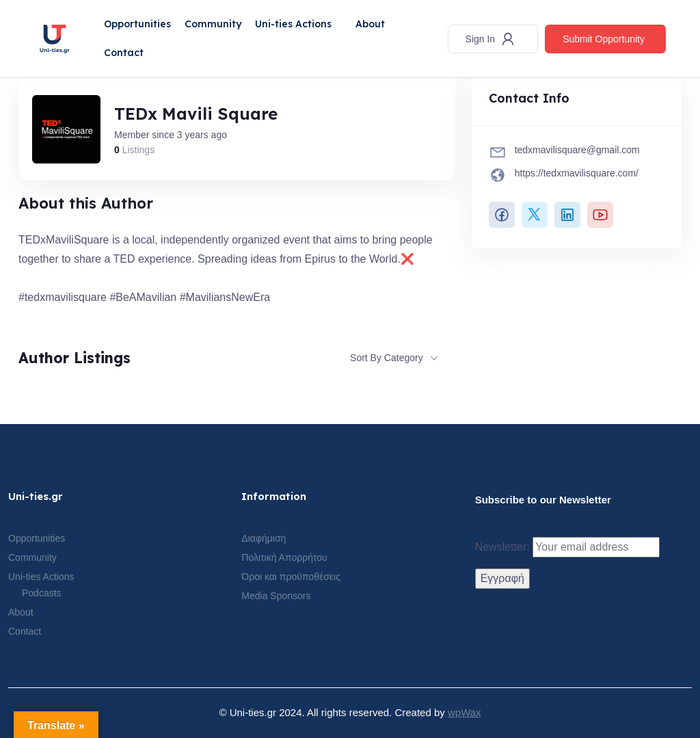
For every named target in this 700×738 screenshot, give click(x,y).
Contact (124, 53)
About (370, 24)
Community (213, 24)
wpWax (465, 712)
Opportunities (137, 24)
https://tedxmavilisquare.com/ (577, 173)
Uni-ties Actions (293, 24)
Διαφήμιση (264, 538)
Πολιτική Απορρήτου (284, 557)
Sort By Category (387, 358)
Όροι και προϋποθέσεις (291, 577)
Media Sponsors (276, 596)
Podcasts (42, 593)
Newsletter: (567, 547)
